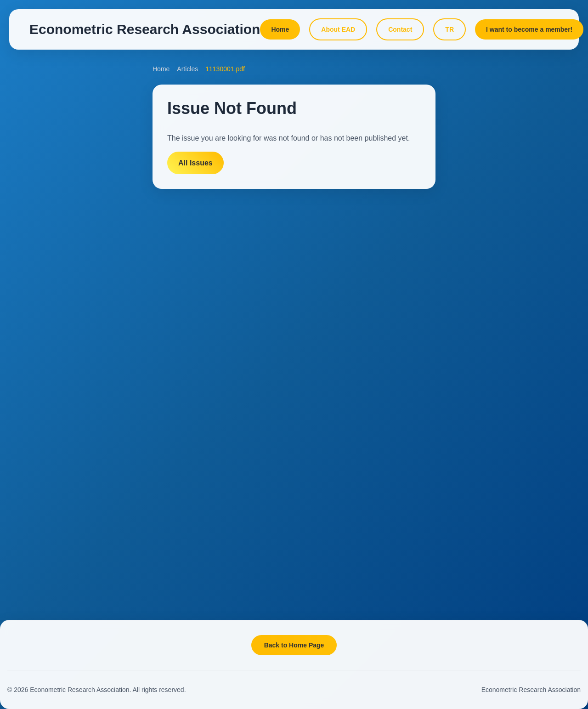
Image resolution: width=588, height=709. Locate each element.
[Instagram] (74, 475)
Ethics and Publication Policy (65, 330)
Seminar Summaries (489, 482)
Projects (471, 394)
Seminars (473, 460)
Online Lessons (482, 193)
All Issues (195, 163)
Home (161, 69)
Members (37, 591)
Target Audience (47, 174)
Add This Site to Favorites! (62, 414)
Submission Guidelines (57, 193)
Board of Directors (50, 572)
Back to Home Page (294, 645)
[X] (29, 475)
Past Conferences (498, 129)
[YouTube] (119, 475)
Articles (34, 233)
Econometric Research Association (531, 690)
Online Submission (51, 213)
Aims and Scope (47, 154)
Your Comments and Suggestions (72, 391)
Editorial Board (45, 272)
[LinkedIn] (96, 475)
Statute (34, 552)
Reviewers (39, 310)
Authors (35, 291)
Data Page (475, 260)
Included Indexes (48, 252)
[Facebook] (52, 475)
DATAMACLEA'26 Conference (502, 103)
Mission (35, 533)
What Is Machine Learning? (498, 327)
